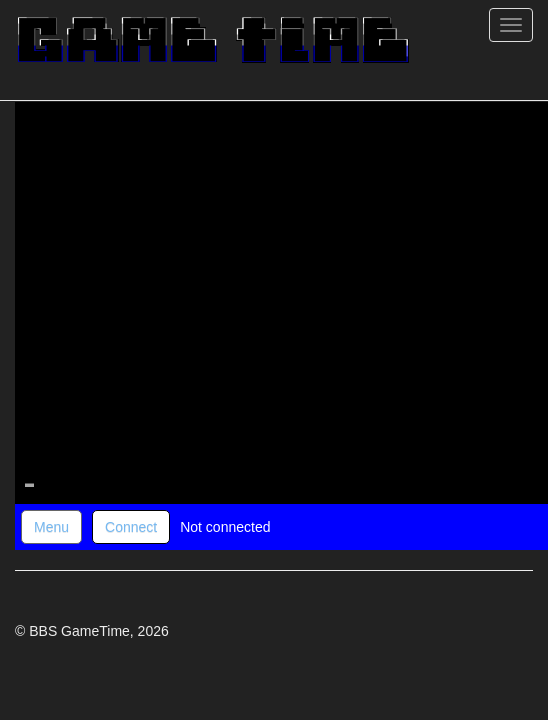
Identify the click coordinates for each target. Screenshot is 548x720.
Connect (131, 527)
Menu (51, 527)
